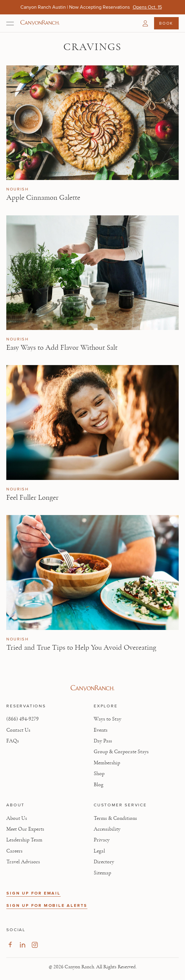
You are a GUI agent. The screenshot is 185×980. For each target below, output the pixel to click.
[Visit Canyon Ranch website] (92, 688)
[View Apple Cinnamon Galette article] (92, 123)
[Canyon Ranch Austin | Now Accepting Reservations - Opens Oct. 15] (147, 7)
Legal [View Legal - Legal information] (99, 851)
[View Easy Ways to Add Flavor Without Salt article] (92, 273)
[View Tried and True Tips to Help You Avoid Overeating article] (92, 572)
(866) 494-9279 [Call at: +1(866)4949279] (23, 719)
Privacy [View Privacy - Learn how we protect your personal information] (102, 840)
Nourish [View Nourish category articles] (17, 189)
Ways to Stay (108, 719)
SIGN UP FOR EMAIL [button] (33, 893)
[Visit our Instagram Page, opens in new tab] (35, 945)
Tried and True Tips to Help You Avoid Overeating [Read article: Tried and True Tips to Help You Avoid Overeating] (81, 647)
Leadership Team (24, 840)
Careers (14, 851)
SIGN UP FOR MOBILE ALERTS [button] (47, 905)
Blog (99, 785)
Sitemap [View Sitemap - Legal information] (102, 873)
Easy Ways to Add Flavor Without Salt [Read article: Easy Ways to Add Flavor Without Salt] (62, 348)
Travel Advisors (23, 862)
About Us (17, 818)
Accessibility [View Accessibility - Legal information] (107, 829)
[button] (145, 23)
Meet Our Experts (25, 829)
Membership (107, 763)
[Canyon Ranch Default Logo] (40, 23)
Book (166, 23)
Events (101, 730)
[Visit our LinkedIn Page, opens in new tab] (22, 945)
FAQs (13, 741)
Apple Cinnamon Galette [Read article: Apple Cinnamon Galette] (43, 198)
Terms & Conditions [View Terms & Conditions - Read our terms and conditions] (115, 818)
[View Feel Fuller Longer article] (92, 422)
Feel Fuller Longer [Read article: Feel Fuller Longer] (32, 497)
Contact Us (18, 730)
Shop (99, 774)
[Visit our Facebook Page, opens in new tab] (10, 945)
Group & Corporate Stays (121, 752)
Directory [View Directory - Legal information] (104, 862)
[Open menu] (10, 23)
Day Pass (103, 741)
